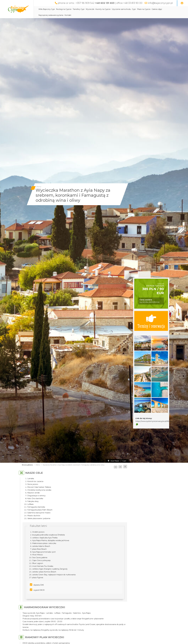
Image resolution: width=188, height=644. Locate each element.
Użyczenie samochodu (121, 9)
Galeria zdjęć (157, 9)
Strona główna (27, 465)
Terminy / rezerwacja (151, 321)
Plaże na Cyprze (144, 9)
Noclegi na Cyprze (64, 9)
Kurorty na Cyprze (103, 9)
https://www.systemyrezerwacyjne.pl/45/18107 (155, 421)
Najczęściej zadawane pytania (51, 15)
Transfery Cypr (79, 9)
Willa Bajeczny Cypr (47, 9)
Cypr (134, 9)
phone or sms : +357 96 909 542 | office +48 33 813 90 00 (100, 3)
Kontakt (68, 15)
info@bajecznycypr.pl (160, 3)
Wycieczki (90, 9)
